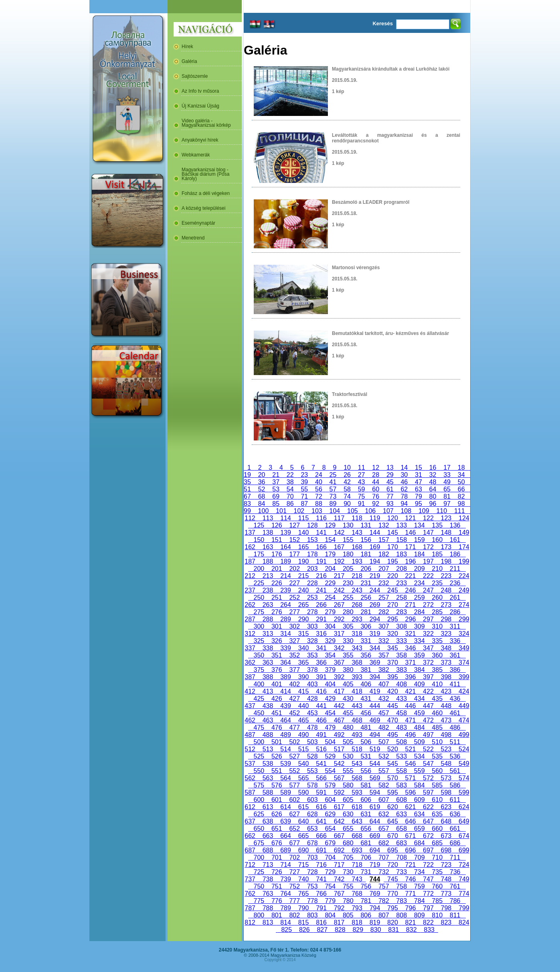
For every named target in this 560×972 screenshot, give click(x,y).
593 (357, 792)
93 (390, 504)
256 (366, 598)
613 (268, 807)
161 (455, 540)
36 (262, 482)
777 (295, 901)
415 (303, 691)
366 (321, 663)
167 (339, 547)
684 (419, 843)
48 (433, 482)
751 (277, 886)
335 (437, 641)
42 (347, 482)
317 (339, 634)
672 (428, 836)
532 (384, 756)
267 (339, 605)
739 (285, 879)
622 (428, 807)
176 (277, 554)
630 (348, 814)
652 (295, 829)
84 (262, 504)
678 (312, 843)
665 (303, 836)
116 (321, 518)
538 (268, 764)
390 (303, 677)
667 (339, 836)
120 (392, 518)
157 (384, 540)
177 (295, 554)
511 (455, 742)
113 (268, 518)
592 (339, 792)
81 (447, 496)
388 (268, 677)
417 (339, 691)
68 (262, 496)
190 (303, 561)
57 (333, 489)
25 (333, 475)
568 (357, 778)
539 (285, 764)
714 (285, 865)
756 (366, 886)
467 (339, 720)
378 (312, 670)
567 (339, 778)
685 (437, 843)
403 (312, 684)
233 (401, 583)
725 (259, 872)
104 (335, 511)
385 (437, 670)
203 (312, 569)
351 (277, 655)
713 (268, 865)
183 (401, 554)
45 (390, 482)
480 (348, 727)
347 (428, 648)
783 (401, 901)
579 (330, 785)
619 (375, 807)
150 (259, 540)
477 (295, 727)
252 (295, 598)
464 (285, 720)
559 (419, 771)
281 (366, 612)
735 (437, 872)
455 (348, 713)
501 (277, 742)
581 (366, 785)
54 (290, 489)
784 (419, 901)
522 (428, 749)
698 (446, 850)
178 (312, 554)
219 (375, 576)
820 (392, 922)
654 (330, 829)
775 (259, 901)
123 (446, 518)
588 (268, 792)
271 (410, 605)
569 (375, 778)
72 (319, 496)
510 (437, 742)
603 (312, 800)
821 (410, 922)
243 (357, 590)
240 (303, 590)
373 (446, 663)
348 (446, 648)
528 (312, 756)
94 (404, 504)
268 (357, 605)
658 (401, 829)
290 (303, 619)
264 (285, 605)
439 (285, 706)
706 (366, 857)
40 (319, 482)
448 (446, 706)
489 (285, 735)
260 (437, 598)
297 (428, 619)
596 (410, 792)
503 (312, 742)
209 (419, 569)
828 (340, 930)
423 (446, 691)
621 (410, 807)
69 (276, 496)
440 (303, 706)
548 (446, 764)
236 (455, 583)
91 (362, 504)
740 (303, 879)
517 (339, 749)
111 (459, 511)
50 (461, 482)
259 (419, 598)
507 (384, 742)
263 (268, 605)
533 (401, 756)
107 (388, 511)
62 (404, 489)
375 (259, 670)
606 (366, 800)
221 (410, 576)
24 (319, 475)
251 (277, 598)
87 (305, 504)
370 (392, 663)
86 (290, 504)
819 (375, 922)
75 (362, 496)
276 (277, 612)
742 (339, 879)
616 (321, 807)
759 (419, 886)
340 (303, 648)
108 (406, 511)
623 (446, 807)
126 (277, 525)
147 (428, 533)
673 (446, 836)
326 (277, 641)
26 (347, 475)
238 (268, 590)
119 (375, 518)
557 (384, 771)
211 (455, 569)
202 (295, 569)
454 (330, 713)
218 (357, 576)
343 (357, 648)
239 (285, 590)
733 (401, 872)
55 (305, 489)
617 (339, 807)
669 (375, 836)
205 (348, 569)
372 (428, 663)
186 (455, 554)
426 (277, 699)
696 (410, 850)
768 (357, 894)
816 (321, 922)
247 (428, 590)
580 (348, 785)
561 (455, 771)
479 (330, 727)
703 (312, 857)
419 (375, 691)
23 (305, 475)
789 (285, 908)
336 (455, 641)
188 (268, 561)
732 (384, 872)
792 (339, 908)
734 (419, 872)
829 (358, 930)
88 (319, 504)
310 (437, 626)
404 (330, 684)
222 (428, 576)
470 (392, 720)
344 (375, 648)
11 (362, 468)
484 (419, 727)
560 (437, 771)
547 (428, 764)
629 (330, 814)
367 (339, 663)
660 (437, 829)
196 (410, 561)
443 (357, 706)
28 (376, 475)
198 (446, 561)
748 (446, 879)
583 (401, 785)
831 (393, 930)
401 (277, 684)
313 (268, 634)
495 (392, 735)
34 (461, 475)
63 (418, 489)
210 (437, 569)
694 (375, 850)
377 (295, 670)
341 (321, 648)
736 (455, 872)
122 (428, 518)
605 (348, 800)
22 (290, 475)
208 (401, 569)
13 (390, 468)
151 (277, 540)
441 (321, 706)
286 (455, 612)
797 (428, 908)
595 (392, 792)
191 (321, 561)
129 (330, 525)
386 (455, 670)
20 (262, 475)
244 (375, 590)
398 (446, 677)
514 (285, 749)
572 (428, 778)
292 (339, 619)
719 (375, 865)
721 (410, 865)
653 (312, 829)
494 (375, 735)
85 (276, 504)
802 (295, 915)
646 (410, 821)
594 (375, 792)
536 (455, 756)
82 (461, 496)
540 (303, 764)
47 (418, 482)
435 (437, 699)
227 (295, 583)
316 (321, 634)
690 (303, 850)
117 (339, 518)
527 (295, 756)
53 (276, 489)
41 (333, 482)
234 (419, 583)
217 (339, 576)
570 (392, 778)
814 (285, 922)
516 (321, 749)
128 (312, 525)
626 (277, 814)
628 (312, 814)
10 (347, 468)
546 (410, 764)
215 (303, 576)
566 (321, 778)
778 (312, 901)
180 (348, 554)
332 (384, 641)
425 (259, 699)
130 (348, 525)
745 (392, 879)
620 (392, 807)
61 (390, 489)
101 (281, 511)
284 (419, 612)
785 (437, 901)
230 (348, 583)
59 (362, 489)
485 (437, 727)
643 (357, 821)
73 (333, 496)
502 (295, 742)
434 (419, 699)
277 (295, 612)
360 (437, 655)
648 (446, 821)
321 (410, 634)
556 (366, 771)
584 (419, 785)
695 (392, 850)
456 (366, 713)
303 (312, 626)
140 (303, 533)
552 (295, 771)
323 (446, 634)
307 (384, 626)
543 (357, 764)
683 (401, 843)
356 (366, 655)
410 (437, 684)
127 (295, 525)
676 (277, 843)
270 (392, 605)
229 (330, 583)
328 (312, 641)
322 (428, 634)
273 (446, 605)
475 (259, 727)
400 (259, 684)
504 (330, 742)
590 (303, 792)
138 (268, 533)
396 (410, 677)
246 (410, 590)
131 (366, 525)
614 (285, 807)
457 (384, 713)
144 (375, 533)
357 (384, 655)
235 (437, 583)
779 (330, 901)
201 (277, 569)
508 (401, 742)
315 (303, 634)
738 (268, 879)
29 (390, 475)
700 (259, 857)
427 (295, 699)
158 (401, 540)
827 (322, 930)
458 (401, 713)
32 (433, 475)
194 (375, 561)
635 (437, 814)
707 (384, 857)
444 (375, 706)
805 (348, 915)
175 (259, 554)
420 (392, 691)
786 (455, 901)
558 (401, 771)
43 (362, 482)
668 (357, 836)
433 (401, 699)
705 (348, 857)
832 (411, 930)
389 (285, 677)
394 (375, 677)
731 (366, 872)
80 (433, 496)
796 (410, 908)
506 (366, 742)
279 (330, 612)
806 (366, 915)
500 (259, 742)
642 (339, 821)
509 (419, 742)
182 (384, 554)
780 (348, 901)
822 (428, 922)
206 (366, 569)
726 (277, 872)
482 (384, 727)
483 (401, 727)
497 (428, 735)
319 (375, 634)
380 (348, 670)
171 (410, 547)
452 (295, 713)
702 (295, 857)
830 (376, 930)
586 (455, 785)
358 (401, 655)
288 (268, 619)
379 (330, 670)
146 (410, 533)
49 (447, 482)
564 (285, 778)
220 (392, 576)
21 (276, 475)
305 (348, 626)
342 (339, 648)
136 (455, 525)
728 (312, 872)
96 (433, 504)
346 (410, 648)
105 (352, 511)
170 (392, 547)
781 (366, 901)
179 (330, 554)
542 (339, 764)
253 (312, 598)
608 (401, 800)
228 (312, 583)
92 (376, 504)
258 (401, 598)
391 (321, 677)
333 (401, 641)
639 (285, 821)
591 (321, 792)
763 (268, 894)
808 (401, 915)
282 (384, 612)
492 (339, 735)
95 (418, 504)
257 (384, 598)
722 (428, 865)
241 (321, 590)
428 (312, 699)
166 (321, 547)
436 (455, 699)
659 (419, 829)
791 (321, 908)
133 (401, 525)
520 (392, 749)
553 (312, 771)
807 (384, 915)
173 (446, 547)
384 (419, 670)
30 (404, 475)
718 (357, 865)
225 (259, 583)
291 (321, 619)
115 (303, 518)
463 (268, 720)
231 (366, 583)
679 (330, 843)
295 (392, 619)
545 (392, 764)
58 (347, 489)
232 (384, 583)
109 (424, 511)
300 (259, 626)
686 (455, 843)
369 (375, 663)
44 (376, 482)
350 (259, 655)
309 (419, 626)
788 (268, 908)
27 (362, 475)
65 (447, 489)
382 (384, 670)
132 (384, 525)
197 (428, 561)
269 (375, 605)
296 (410, 619)
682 (384, 843)
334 (419, 641)
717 (339, 865)
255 (348, 598)
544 (375, 764)
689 (285, 850)
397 (428, 677)
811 (455, 915)
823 (446, 922)
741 (321, 879)
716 (321, 865)
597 (428, 792)
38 (290, 482)
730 (348, 872)
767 (339, 894)
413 (268, 691)
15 (418, 468)
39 (305, 482)
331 (366, 641)
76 (376, 496)
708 (401, 857)
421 (410, 691)
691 (321, 850)
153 (312, 540)
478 (312, 727)
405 (348, 684)
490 (303, 735)
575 (259, 785)
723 (446, 865)
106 (370, 511)
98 (461, 504)
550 (259, 771)
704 (330, 857)
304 (330, 626)
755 (348, 886)
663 (268, 836)
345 (392, 648)
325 (259, 641)
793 (357, 908)
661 (455, 829)
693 (357, 850)
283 (401, 612)
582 (384, 785)
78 (404, 496)
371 (410, 663)
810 (437, 915)
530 (348, 756)
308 (401, 626)
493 (357, 735)
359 (419, 655)
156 (366, 540)
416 (321, 691)
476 (277, 727)
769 (375, 894)
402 (295, 684)
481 (366, 727)
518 (357, 749)
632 (384, 814)
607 (384, 800)
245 (392, 590)
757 (384, 886)
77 (390, 496)
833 (429, 930)
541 (321, 764)
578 (312, 785)
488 (268, 735)
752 (295, 886)
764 (285, 894)
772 (428, 894)
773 (446, 894)
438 (268, 706)
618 (357, 807)
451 (277, 713)
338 (268, 648)
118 (357, 518)
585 (437, 785)
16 (433, 468)
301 (277, 626)
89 (333, 504)
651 (277, 829)
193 (357, 561)
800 (259, 915)
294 (375, 619)
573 (446, 778)
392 (339, 677)
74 (347, 496)
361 (455, 655)
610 (437, 800)
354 (330, 655)
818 (357, 922)
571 (410, 778)
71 (305, 496)
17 (447, 468)
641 (321, 821)
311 (455, 626)
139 (285, 533)
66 (461, 489)
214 (285, 576)
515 (303, 749)
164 (285, 547)
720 (392, 865)
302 (295, 626)
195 (392, 561)
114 (285, 518)
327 (295, 641)
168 (357, 547)
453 (312, 713)
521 (410, 749)
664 (285, 836)
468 (357, 720)
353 (312, 655)
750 (259, 886)
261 (455, 598)
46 (404, 482)
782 (384, 901)
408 (401, 684)
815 (303, 922)
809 (419, 915)
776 (277, 901)
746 (410, 879)
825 (287, 930)
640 (303, 821)
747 (428, 879)
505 (348, 742)
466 (321, 720)
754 (330, 886)
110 (442, 511)
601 (277, 800)
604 (330, 800)
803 (312, 915)
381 (366, 670)
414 (285, 691)
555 (348, 771)
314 (285, 634)
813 (268, 922)
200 (259, 569)
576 (277, 785)
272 (428, 605)
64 (433, 489)
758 (401, 886)
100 (263, 511)
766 (321, 894)
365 (303, 663)
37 (276, 482)
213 (268, 576)
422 (428, 691)
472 (428, 720)
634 (419, 814)
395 (392, 677)
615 (303, 807)
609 (419, 800)
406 (366, 684)
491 (321, 735)
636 (455, 814)
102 (299, 511)
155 (348, 540)
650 (259, 829)
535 (437, 756)
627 (295, 814)
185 (437, 554)
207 (384, 569)
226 (277, 583)
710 (437, 857)
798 (446, 908)
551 (277, 771)
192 (339, 561)
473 (446, 720)
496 (410, 735)
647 (428, 821)
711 (455, 857)
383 (401, 670)
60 (376, 489)
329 (330, 641)
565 (303, 778)
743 (357, 879)
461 (455, 713)
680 (348, 843)
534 (419, 756)
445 (392, 706)
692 (339, 850)
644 (375, 821)
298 (446, 619)
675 (259, 843)
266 (321, 605)
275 (259, 612)
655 (348, 829)
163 (268, 547)
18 (461, 468)
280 (348, 612)
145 (392, 533)
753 (312, 886)
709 (419, 857)
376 (277, 670)
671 (410, 836)
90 (347, 504)
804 (330, 915)
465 (303, 720)
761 (455, 886)
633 (401, 814)
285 (437, 612)
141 (321, 533)
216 (321, 576)
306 (366, 626)
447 (428, 706)
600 (259, 800)
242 (339, 590)
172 (428, 547)
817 (339, 922)
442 (339, 706)
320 (392, 634)
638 (268, 821)
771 (410, 894)
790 (303, 908)
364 (285, 663)
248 (446, 590)
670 (392, 836)
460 (437, 713)
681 (366, 843)
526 (277, 756)
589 (285, 792)
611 (455, 800)
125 (259, 525)
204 (330, 569)
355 (348, 655)
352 (295, 655)
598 (446, 792)
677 (295, 843)
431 (366, 699)
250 (259, 598)
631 (366, 814)
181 (366, 554)
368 (357, 663)
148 (446, 533)
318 (357, 634)
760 (437, 886)
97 (447, 504)
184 (419, 554)
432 (384, 699)
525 (259, 756)
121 (410, 518)
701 (277, 857)
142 (339, 533)
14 (404, 468)
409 (419, 684)
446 (410, 706)
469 (375, 720)
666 (321, 836)
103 (317, 511)
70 (290, 496)
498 (446, 735)
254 (330, 598)
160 (437, 540)
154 (330, 540)
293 (357, 619)
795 (392, 908)
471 (410, 720)
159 (419, 540)
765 (303, 894)
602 (295, 800)
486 (455, 727)
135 (437, 525)
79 (418, 496)
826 (304, 930)
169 (375, 547)
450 (259, 713)
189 (285, 561)
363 (268, 663)
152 (295, 540)
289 (285, 619)
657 (384, 829)
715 (303, 865)
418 (357, 691)
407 (384, 684)
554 (330, 771)
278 (312, 612)
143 (357, 533)
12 (376, 468)
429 (330, 699)
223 (446, 576)
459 (419, 713)
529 (330, 756)
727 (295, 872)
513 (268, 749)
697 (428, 850)
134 (419, 525)
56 (319, 489)
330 (348, 641)
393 (357, 677)
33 (447, 475)
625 (259, 814)
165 (303, 547)
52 (262, 489)
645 (392, 821)
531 (366, 756)
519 (375, 749)
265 (303, 605)
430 (348, 699)
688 (268, 850)
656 (366, 829)
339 (285, 648)
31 (418, 475)
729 (330, 872)
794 (375, 908)
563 (268, 778)
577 (295, 785)
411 (455, 684)
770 (392, 894)
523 (446, 749)
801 (277, 915)
